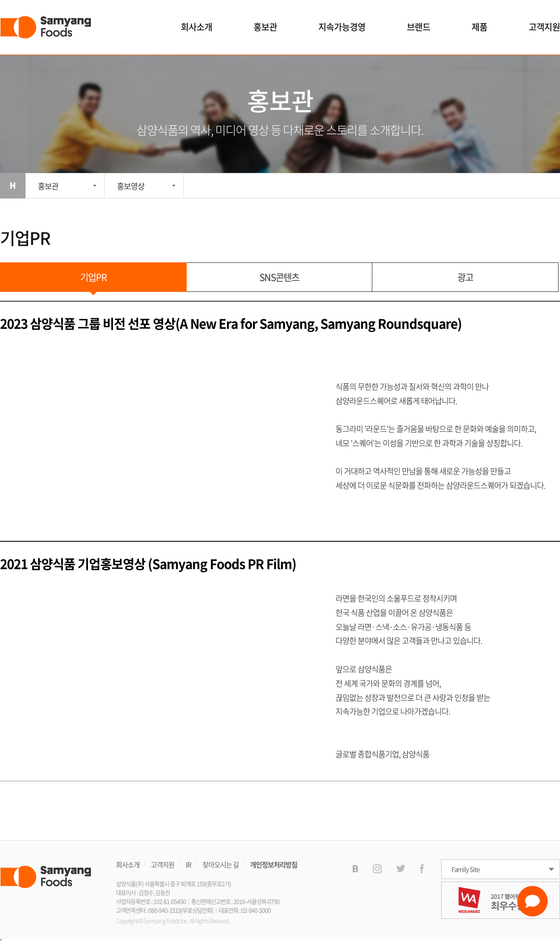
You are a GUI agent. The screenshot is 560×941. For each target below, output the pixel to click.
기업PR (93, 277)
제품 (479, 27)
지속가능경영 (342, 27)
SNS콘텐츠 (279, 277)
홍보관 (265, 27)
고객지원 (544, 27)
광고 (465, 277)
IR (188, 864)
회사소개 (196, 27)
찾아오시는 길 (221, 864)
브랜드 (419, 27)
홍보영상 (131, 186)
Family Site (465, 869)
